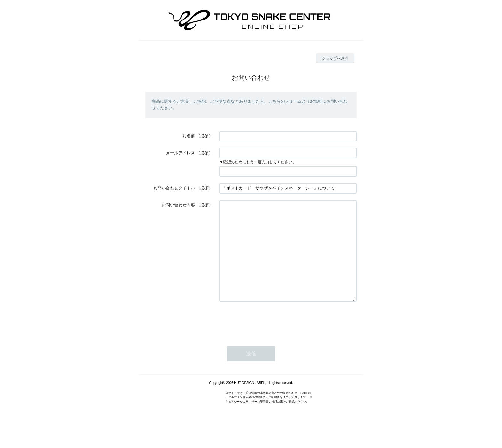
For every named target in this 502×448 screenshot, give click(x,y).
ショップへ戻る (335, 58)
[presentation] (268, 340)
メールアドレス (180, 153)
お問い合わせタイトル (174, 188)
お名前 (189, 136)
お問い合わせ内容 (178, 205)
